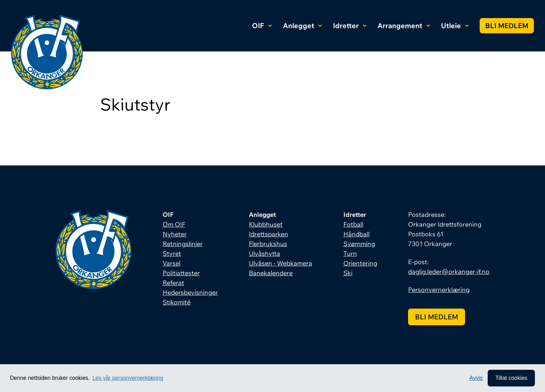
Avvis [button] (476, 378)
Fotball (353, 224)
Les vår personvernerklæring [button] (128, 378)
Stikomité (177, 302)
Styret (172, 254)
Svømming (359, 244)
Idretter (350, 26)
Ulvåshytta (265, 254)
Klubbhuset (266, 224)
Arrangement (404, 26)
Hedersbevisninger (190, 292)
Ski (348, 273)
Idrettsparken (269, 234)
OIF (262, 26)
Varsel (172, 263)
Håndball (356, 234)
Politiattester (181, 273)
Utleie (455, 26)
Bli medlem (507, 26)
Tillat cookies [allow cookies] (511, 378)
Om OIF (174, 224)
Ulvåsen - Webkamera (280, 263)
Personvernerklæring (439, 290)
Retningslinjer (183, 244)
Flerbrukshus (268, 244)
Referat (173, 283)
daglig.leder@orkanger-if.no (449, 272)
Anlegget (302, 26)
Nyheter (175, 234)
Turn (350, 254)
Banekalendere (271, 273)
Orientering (360, 263)
